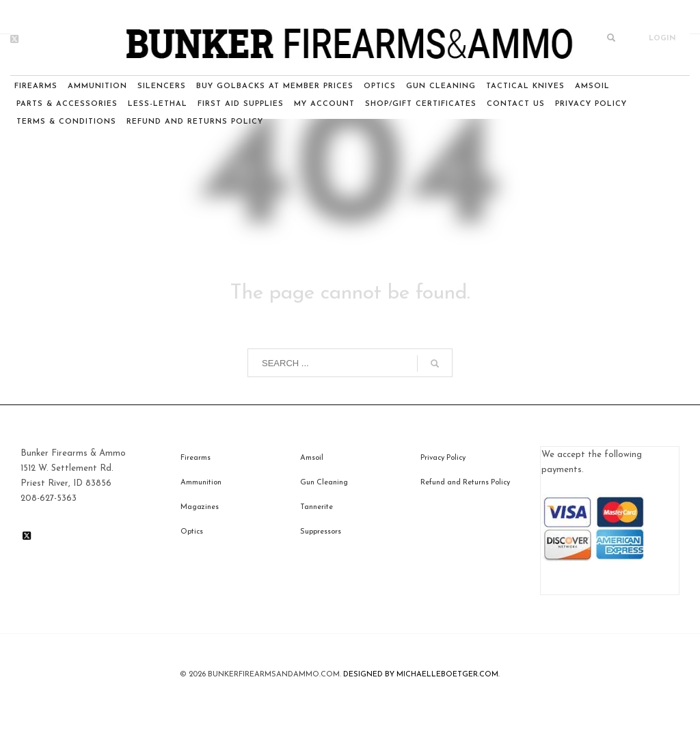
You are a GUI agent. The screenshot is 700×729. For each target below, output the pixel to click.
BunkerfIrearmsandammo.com (274, 675)
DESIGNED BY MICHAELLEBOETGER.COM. (421, 675)
